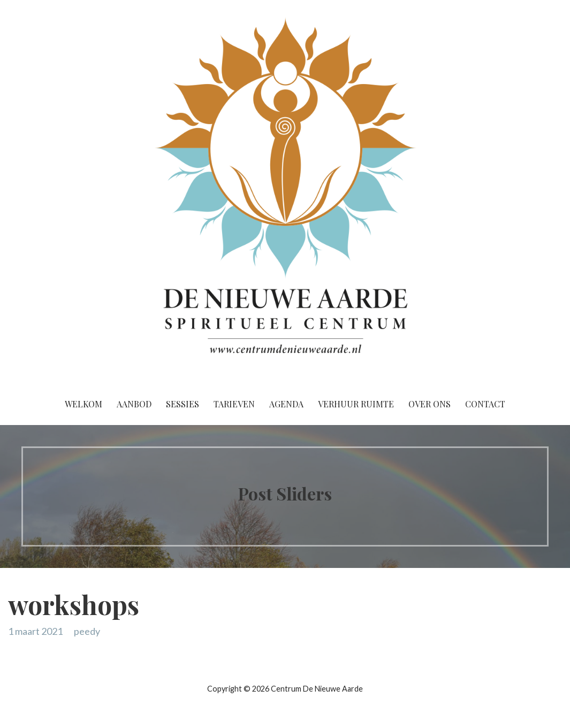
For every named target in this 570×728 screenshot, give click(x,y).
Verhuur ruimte (356, 404)
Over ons (430, 404)
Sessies (183, 404)
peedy (87, 631)
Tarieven (234, 404)
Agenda (286, 404)
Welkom (83, 404)
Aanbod (134, 404)
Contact (485, 404)
